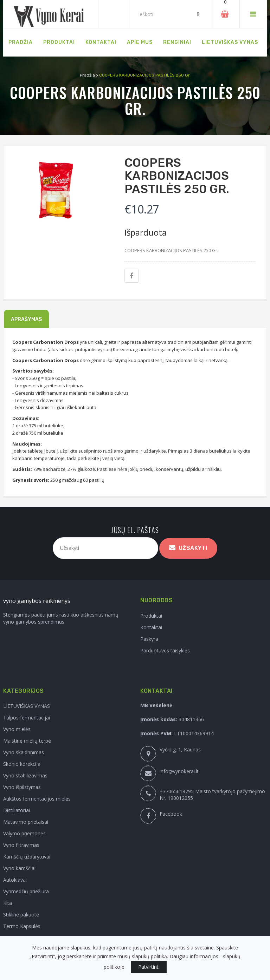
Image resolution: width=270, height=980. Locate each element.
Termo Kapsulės (22, 926)
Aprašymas (26, 319)
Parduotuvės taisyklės (165, 650)
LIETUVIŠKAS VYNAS (27, 706)
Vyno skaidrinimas (24, 752)
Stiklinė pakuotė (21, 915)
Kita (8, 903)
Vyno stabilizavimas (25, 775)
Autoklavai (15, 880)
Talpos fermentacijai (27, 718)
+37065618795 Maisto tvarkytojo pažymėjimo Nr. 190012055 (212, 795)
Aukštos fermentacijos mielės (37, 799)
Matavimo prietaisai (26, 822)
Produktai (151, 616)
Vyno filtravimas (21, 845)
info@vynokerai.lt (179, 771)
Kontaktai (151, 627)
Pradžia (87, 75)
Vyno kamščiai (19, 868)
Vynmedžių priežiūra (26, 891)
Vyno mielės (17, 729)
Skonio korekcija (22, 764)
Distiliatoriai (17, 810)
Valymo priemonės (24, 833)
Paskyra (149, 639)
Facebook (171, 814)
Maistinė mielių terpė (27, 741)
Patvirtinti (149, 967)
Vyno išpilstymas (22, 787)
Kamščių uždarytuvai (27, 857)
